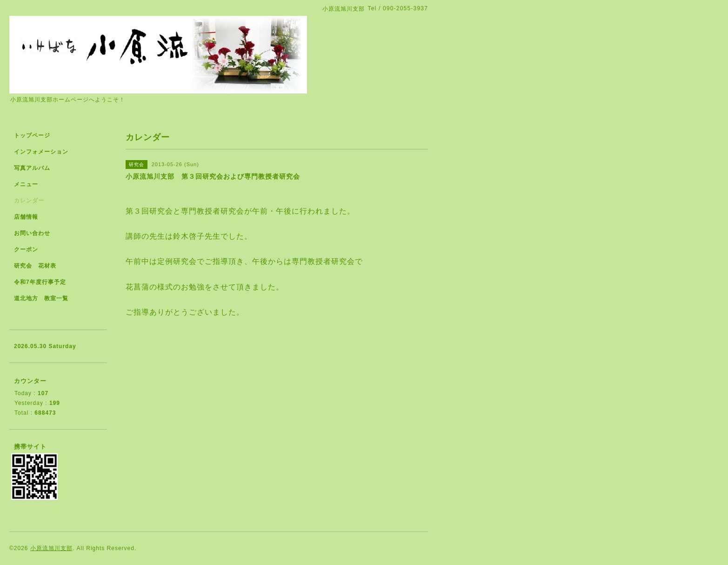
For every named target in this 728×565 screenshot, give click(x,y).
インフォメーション (41, 152)
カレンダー (29, 201)
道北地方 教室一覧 (41, 298)
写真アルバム (32, 168)
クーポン (26, 249)
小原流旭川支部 (51, 548)
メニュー (26, 184)
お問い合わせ (32, 233)
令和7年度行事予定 (40, 282)
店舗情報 (26, 217)
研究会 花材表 (35, 266)
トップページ (32, 135)
